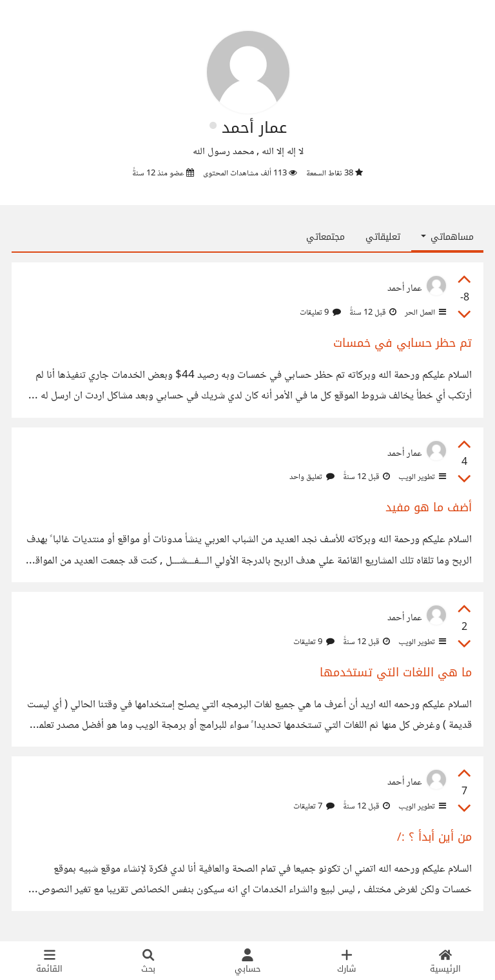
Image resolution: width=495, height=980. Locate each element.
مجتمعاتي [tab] (325, 237)
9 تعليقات (320, 313)
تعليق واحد (312, 477)
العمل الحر (424, 313)
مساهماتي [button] (447, 237)
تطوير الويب (421, 477)
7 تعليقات (314, 807)
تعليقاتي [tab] (383, 237)
